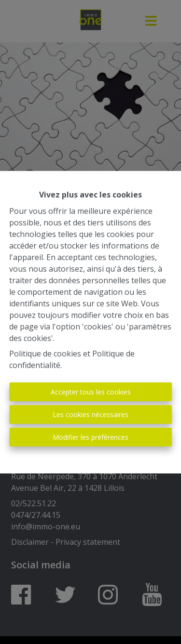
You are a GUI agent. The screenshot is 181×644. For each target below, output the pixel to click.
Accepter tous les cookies (91, 392)
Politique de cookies (45, 354)
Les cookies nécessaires (90, 414)
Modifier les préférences (90, 437)
